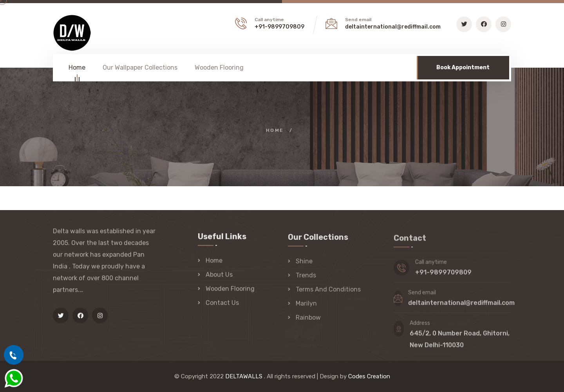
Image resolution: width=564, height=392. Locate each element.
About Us (219, 275)
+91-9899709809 (279, 27)
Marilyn (306, 305)
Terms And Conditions (328, 290)
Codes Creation (369, 376)
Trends (306, 276)
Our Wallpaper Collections (140, 67)
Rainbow (308, 319)
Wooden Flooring (219, 67)
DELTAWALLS (244, 376)
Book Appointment (463, 67)
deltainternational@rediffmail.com (393, 27)
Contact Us (222, 303)
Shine (304, 262)
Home (77, 69)
